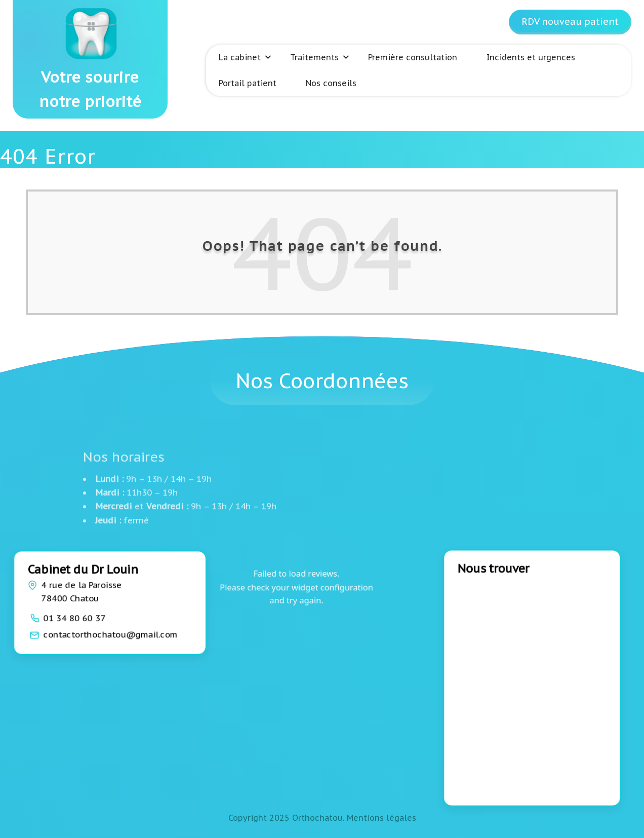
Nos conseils (331, 83)
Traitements (314, 57)
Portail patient (248, 83)
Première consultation (413, 57)
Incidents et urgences (531, 57)
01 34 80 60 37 (75, 617)
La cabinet (240, 57)
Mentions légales (381, 818)
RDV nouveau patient (570, 22)
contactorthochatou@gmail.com (111, 634)
